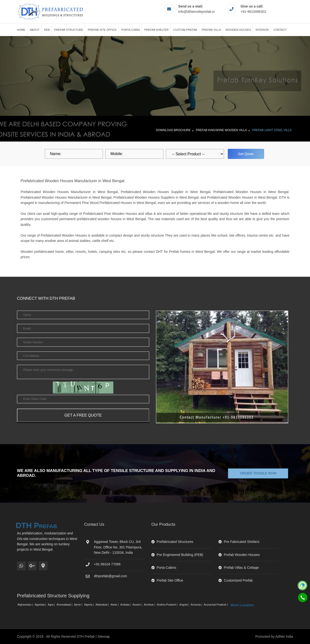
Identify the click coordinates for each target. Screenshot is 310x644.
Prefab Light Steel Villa (272, 130)
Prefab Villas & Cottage (241, 568)
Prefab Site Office (102, 30)
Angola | (184, 605)
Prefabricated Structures (175, 542)
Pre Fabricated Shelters (242, 542)
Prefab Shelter (157, 30)
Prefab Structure (69, 30)
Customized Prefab (238, 580)
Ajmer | (79, 605)
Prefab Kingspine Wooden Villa (221, 130)
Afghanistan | (26, 605)
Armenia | (197, 605)
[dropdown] (195, 154)
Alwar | (115, 605)
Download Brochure (173, 130)
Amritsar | (150, 605)
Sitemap (104, 637)
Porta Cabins (167, 568)
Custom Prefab (185, 30)
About (35, 30)
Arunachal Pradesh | (216, 605)
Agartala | (41, 605)
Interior (262, 30)
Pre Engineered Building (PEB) (180, 555)
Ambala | (126, 605)
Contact (280, 30)
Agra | (52, 605)
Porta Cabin (131, 30)
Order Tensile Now (258, 473)
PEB (47, 30)
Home (21, 30)
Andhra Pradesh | (168, 605)
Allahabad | (102, 605)
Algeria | (89, 605)
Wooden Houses (238, 30)
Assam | (138, 605)
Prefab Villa (211, 30)
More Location (242, 605)
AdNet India (284, 637)
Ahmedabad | (65, 605)
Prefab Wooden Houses (242, 555)
